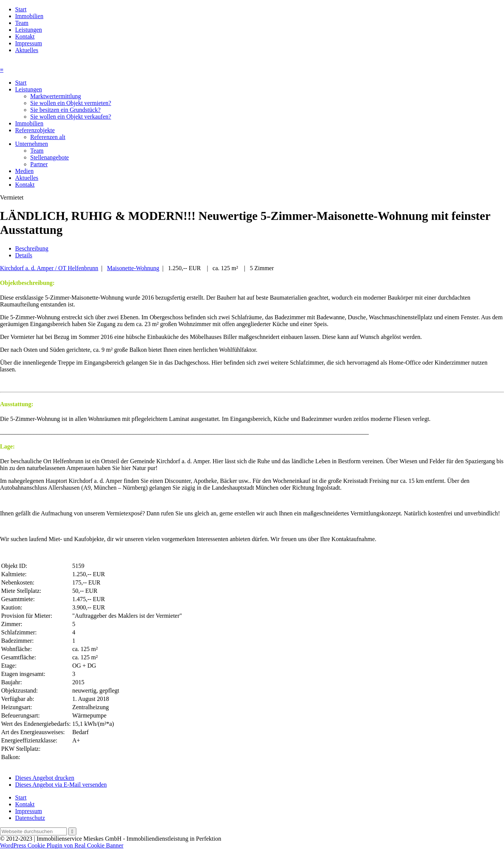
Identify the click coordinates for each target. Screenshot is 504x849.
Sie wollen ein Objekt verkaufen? (71, 117)
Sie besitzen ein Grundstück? (65, 110)
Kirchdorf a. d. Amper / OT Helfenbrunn (49, 268)
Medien (24, 171)
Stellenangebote (49, 157)
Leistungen (29, 30)
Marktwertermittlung (56, 96)
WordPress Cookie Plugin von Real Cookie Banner (62, 845)
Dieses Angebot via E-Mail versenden (61, 785)
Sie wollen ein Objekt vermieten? (71, 103)
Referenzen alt (48, 137)
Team (22, 23)
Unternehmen (32, 144)
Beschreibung (32, 248)
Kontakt (25, 36)
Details (24, 255)
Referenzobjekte (35, 130)
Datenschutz (30, 818)
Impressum (29, 43)
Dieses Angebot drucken (45, 778)
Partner (39, 164)
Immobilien (29, 16)
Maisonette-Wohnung (133, 268)
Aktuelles (27, 50)
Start (21, 9)
